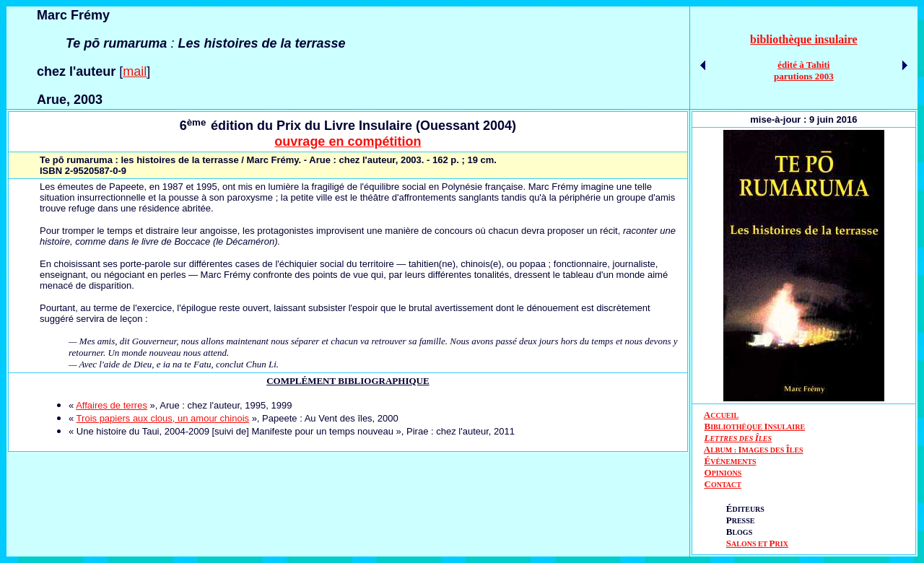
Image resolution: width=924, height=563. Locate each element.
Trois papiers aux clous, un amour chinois (163, 418)
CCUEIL (724, 415)
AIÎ (754, 449)
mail (135, 71)
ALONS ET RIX (757, 544)
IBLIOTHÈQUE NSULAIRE (758, 427)
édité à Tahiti (803, 65)
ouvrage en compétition (348, 141)
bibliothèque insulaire (804, 39)
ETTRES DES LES (741, 438)
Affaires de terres (112, 405)
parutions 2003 (804, 76)
